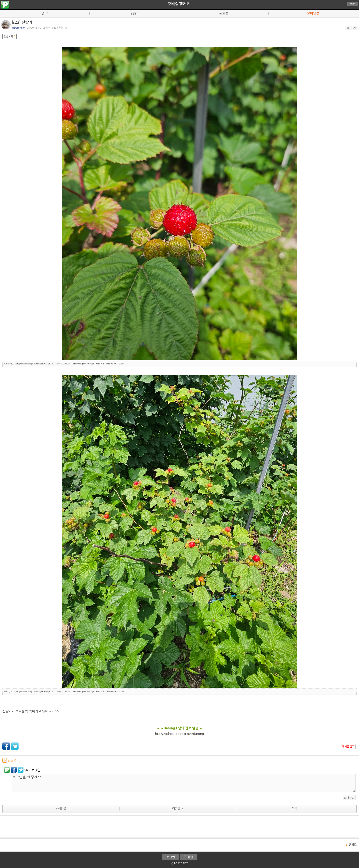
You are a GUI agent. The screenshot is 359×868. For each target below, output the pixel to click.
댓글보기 (10, 36)
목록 (294, 809)
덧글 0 (9, 760)
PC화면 (189, 857)
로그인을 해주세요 (184, 783)
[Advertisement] (179, 827)
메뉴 (353, 4)
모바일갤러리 (179, 4)
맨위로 (353, 845)
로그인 (171, 857)
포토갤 (224, 13)
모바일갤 (313, 13)
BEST (134, 13)
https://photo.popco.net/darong (179, 734)
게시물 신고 (348, 747)
